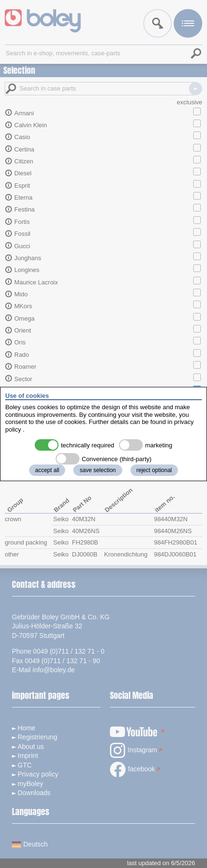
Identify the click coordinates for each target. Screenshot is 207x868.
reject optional (154, 470)
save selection (98, 470)
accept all (47, 470)
